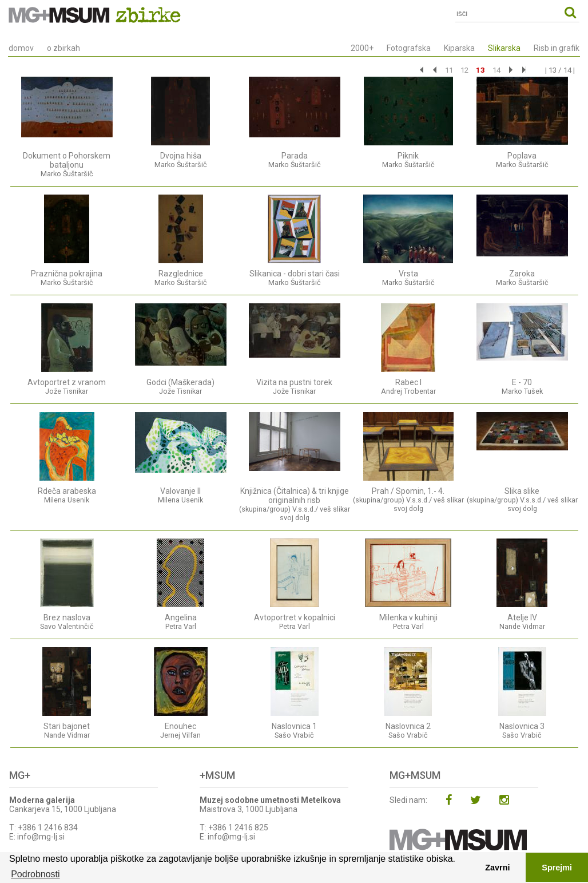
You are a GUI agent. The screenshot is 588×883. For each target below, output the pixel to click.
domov (21, 48)
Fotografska (409, 48)
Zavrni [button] (497, 868)
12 (464, 70)
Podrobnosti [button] (35, 874)
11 (449, 70)
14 (496, 70)
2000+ (362, 48)
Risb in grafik (557, 48)
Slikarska (504, 48)
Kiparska (459, 48)
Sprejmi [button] (557, 868)
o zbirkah (63, 48)
